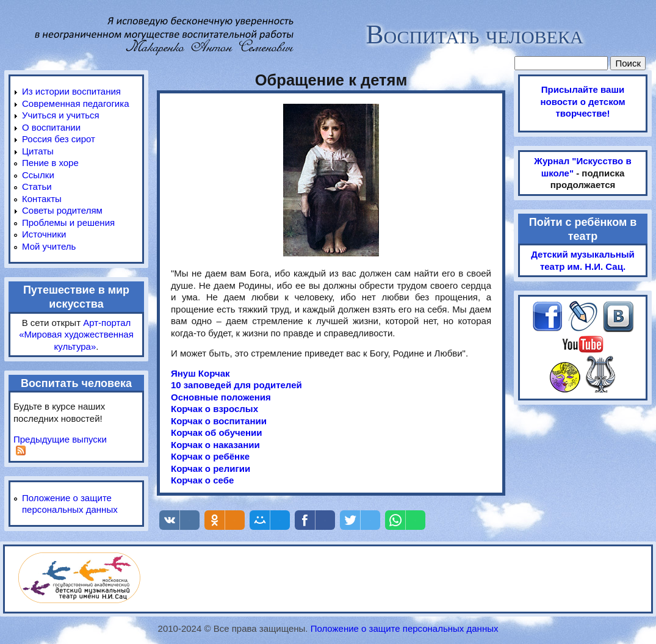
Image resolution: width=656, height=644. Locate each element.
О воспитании (51, 127)
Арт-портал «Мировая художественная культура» (76, 335)
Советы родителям (62, 210)
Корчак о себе (202, 480)
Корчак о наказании (215, 445)
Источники (44, 234)
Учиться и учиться (61, 115)
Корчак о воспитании (219, 421)
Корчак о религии (211, 469)
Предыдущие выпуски (60, 439)
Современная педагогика (75, 103)
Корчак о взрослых (214, 409)
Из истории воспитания (71, 91)
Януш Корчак (200, 373)
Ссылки (38, 175)
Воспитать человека (474, 34)
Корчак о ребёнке (210, 456)
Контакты (42, 199)
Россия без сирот (59, 139)
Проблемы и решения (68, 223)
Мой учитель (49, 246)
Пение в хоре (50, 163)
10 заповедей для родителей (236, 385)
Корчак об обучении (217, 432)
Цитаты (38, 151)
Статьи (37, 186)
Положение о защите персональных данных (405, 628)
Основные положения (221, 397)
